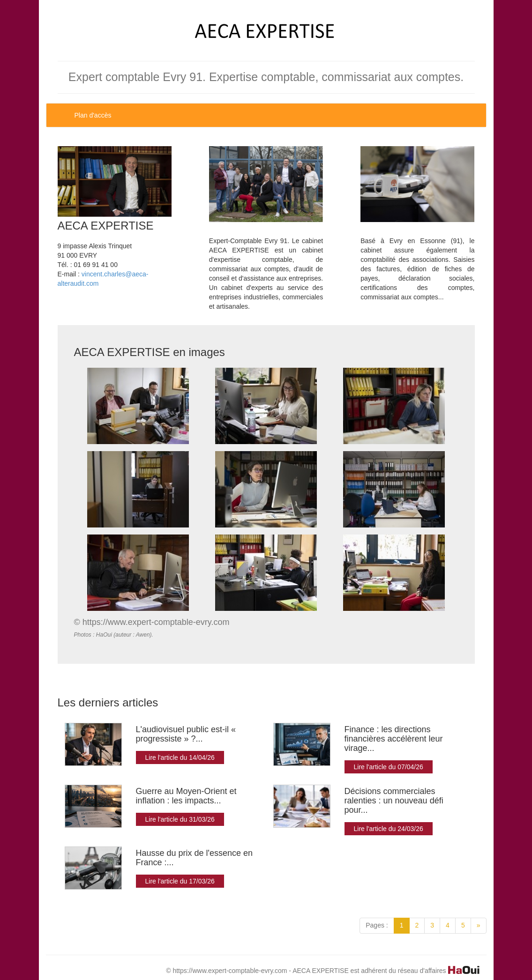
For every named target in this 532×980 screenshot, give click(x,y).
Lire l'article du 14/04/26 (180, 757)
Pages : (377, 925)
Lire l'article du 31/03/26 (180, 819)
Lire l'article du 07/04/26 (389, 767)
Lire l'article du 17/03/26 (180, 881)
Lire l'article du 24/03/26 (389, 829)
